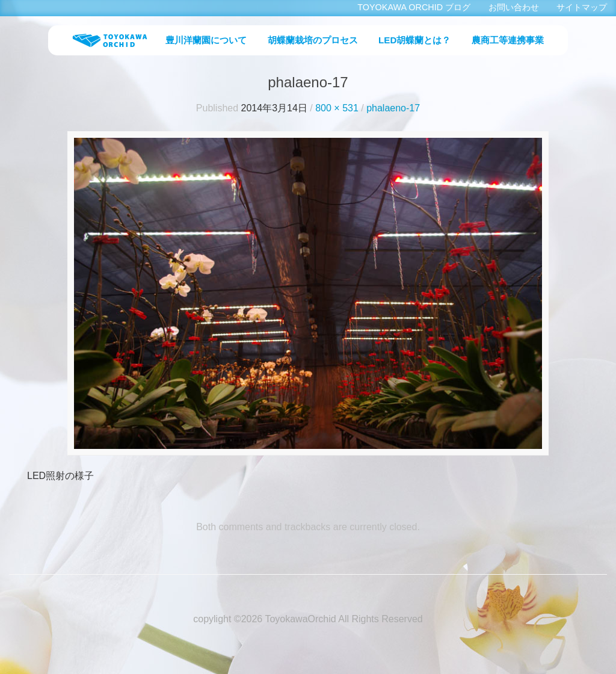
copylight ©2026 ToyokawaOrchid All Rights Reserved (308, 619)
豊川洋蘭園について (206, 40)
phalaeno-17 (393, 108)
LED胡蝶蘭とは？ (414, 40)
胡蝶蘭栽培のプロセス (313, 40)
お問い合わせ (514, 7)
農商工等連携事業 (508, 40)
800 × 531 (337, 108)
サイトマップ (582, 7)
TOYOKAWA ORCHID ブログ (414, 7)
